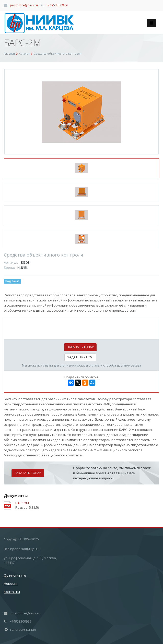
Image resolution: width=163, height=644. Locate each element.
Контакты (12, 592)
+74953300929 (57, 5)
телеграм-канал (23, 629)
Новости (11, 584)
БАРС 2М (22, 503)
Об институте (15, 575)
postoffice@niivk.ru (24, 5)
